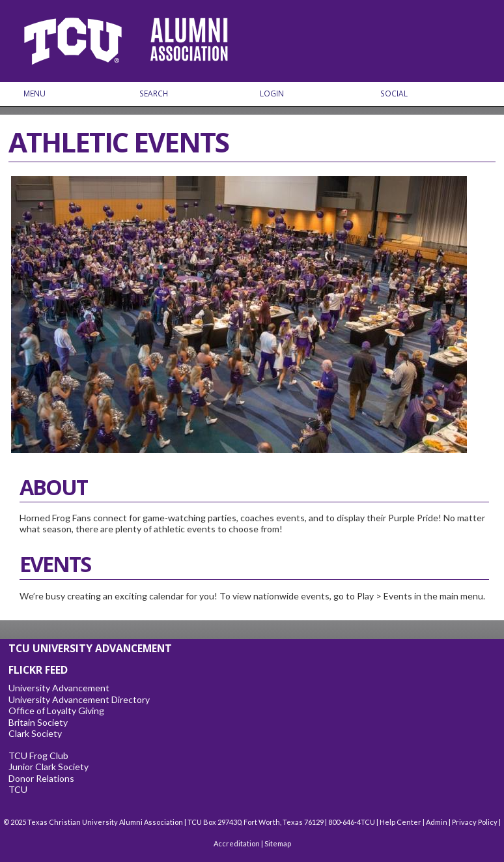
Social (394, 94)
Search (154, 94)
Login (272, 94)
